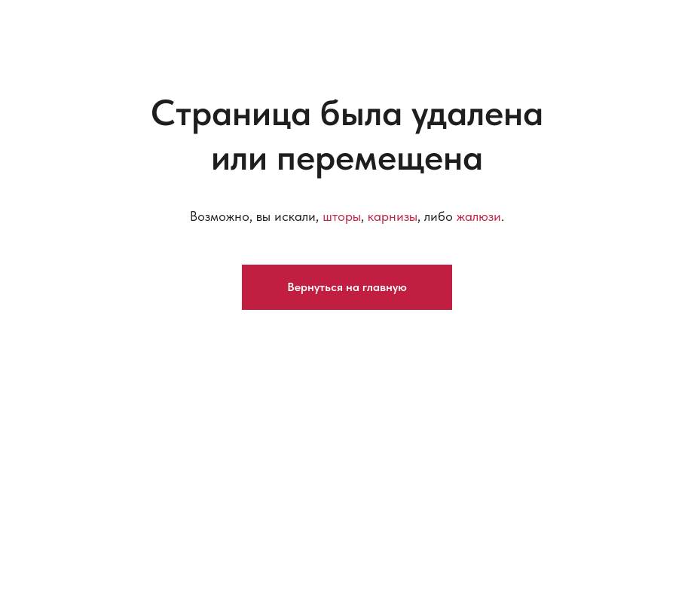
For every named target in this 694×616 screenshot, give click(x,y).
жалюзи (479, 216)
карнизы (393, 216)
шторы (342, 216)
